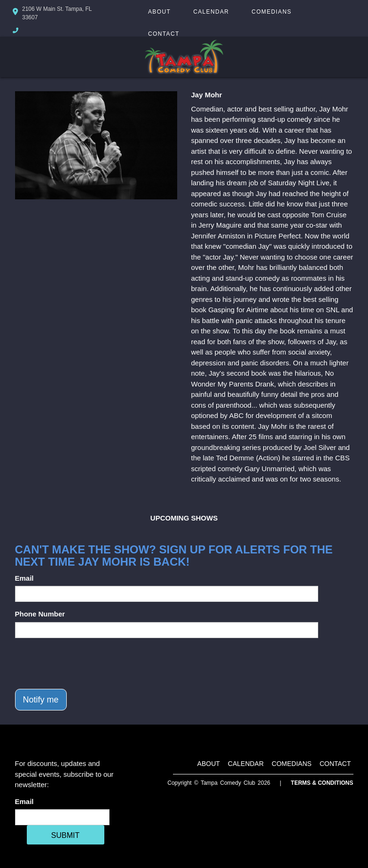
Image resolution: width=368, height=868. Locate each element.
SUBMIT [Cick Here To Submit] (65, 835)
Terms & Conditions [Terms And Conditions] (322, 783)
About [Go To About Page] (159, 12)
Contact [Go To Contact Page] (164, 34)
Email (24, 578)
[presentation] (86, 663)
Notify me (41, 700)
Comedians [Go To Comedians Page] (271, 12)
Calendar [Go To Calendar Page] (211, 12)
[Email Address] (62, 817)
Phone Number (40, 614)
